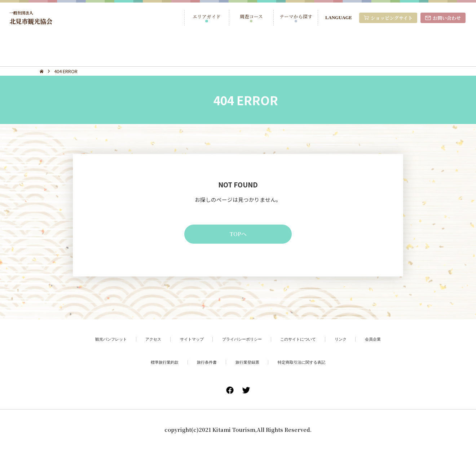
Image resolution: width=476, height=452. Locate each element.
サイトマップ (187, 341)
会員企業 (387, 341)
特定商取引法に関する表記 (308, 364)
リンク (352, 341)
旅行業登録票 (247, 364)
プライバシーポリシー (243, 341)
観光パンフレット (98, 341)
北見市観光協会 (33, 17)
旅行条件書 (203, 364)
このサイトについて (306, 341)
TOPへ (238, 235)
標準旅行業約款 (156, 364)
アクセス (145, 341)
